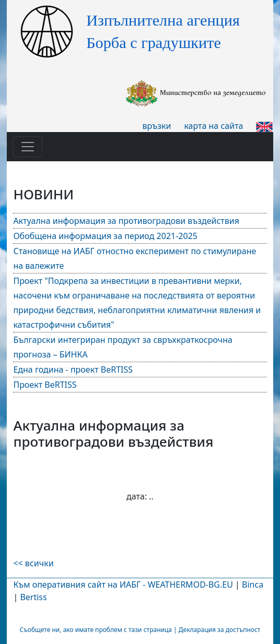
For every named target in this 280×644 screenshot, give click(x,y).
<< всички (33, 563)
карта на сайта (213, 126)
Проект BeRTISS (45, 385)
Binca (253, 585)
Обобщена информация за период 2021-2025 (105, 236)
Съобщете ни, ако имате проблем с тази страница (96, 630)
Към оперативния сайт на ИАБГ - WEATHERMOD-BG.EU (123, 585)
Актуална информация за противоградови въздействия (126, 221)
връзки (157, 126)
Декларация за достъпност (220, 630)
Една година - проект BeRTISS (73, 369)
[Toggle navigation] (28, 147)
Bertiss (33, 597)
